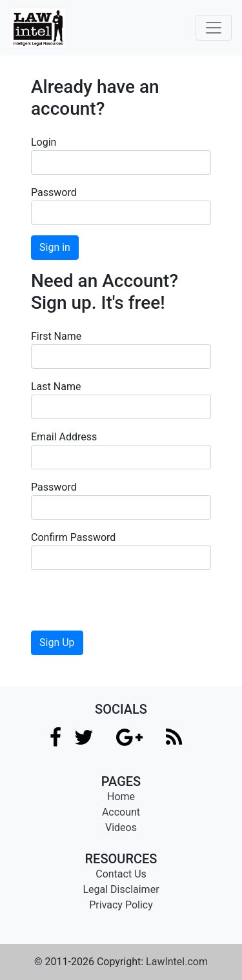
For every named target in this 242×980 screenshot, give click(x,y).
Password (54, 192)
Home (121, 797)
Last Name (56, 387)
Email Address (64, 437)
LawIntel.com (177, 962)
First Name (56, 336)
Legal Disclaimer (121, 889)
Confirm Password (73, 537)
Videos (121, 828)
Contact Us (121, 874)
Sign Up (57, 642)
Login (44, 142)
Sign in (55, 247)
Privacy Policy (121, 905)
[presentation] (129, 605)
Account (121, 812)
